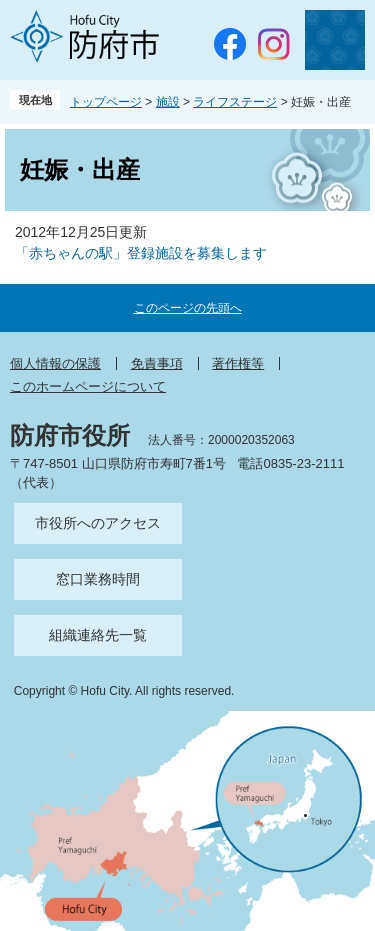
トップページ (106, 102)
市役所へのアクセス (98, 523)
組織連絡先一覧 (98, 635)
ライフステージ (235, 102)
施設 (168, 102)
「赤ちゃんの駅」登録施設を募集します (141, 253)
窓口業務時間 (98, 579)
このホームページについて (88, 386)
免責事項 (157, 363)
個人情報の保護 (55, 363)
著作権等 (238, 363)
